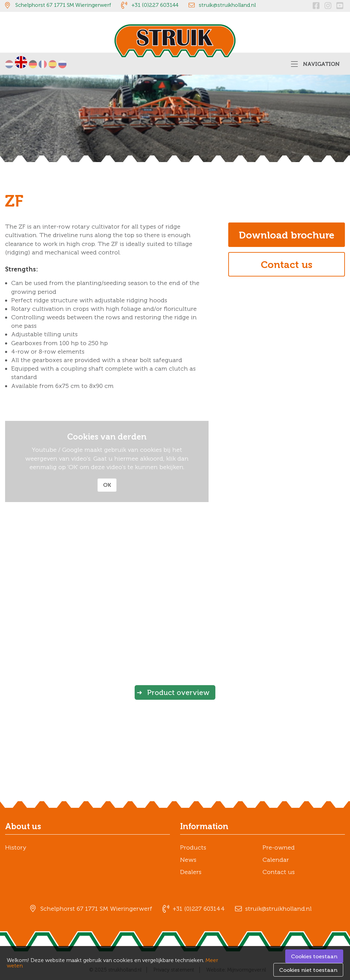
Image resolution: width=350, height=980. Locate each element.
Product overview (178, 692)
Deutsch (33, 64)
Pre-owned (279, 848)
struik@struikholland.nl (227, 5)
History (16, 848)
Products (193, 848)
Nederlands (9, 64)
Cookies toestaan (314, 956)
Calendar (276, 860)
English (21, 62)
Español (53, 64)
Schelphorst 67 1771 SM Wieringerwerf (63, 5)
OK (107, 485)
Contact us (287, 265)
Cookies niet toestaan (308, 970)
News (188, 860)
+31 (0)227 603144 (155, 5)
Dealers (191, 872)
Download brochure (287, 235)
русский (62, 64)
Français (43, 64)
